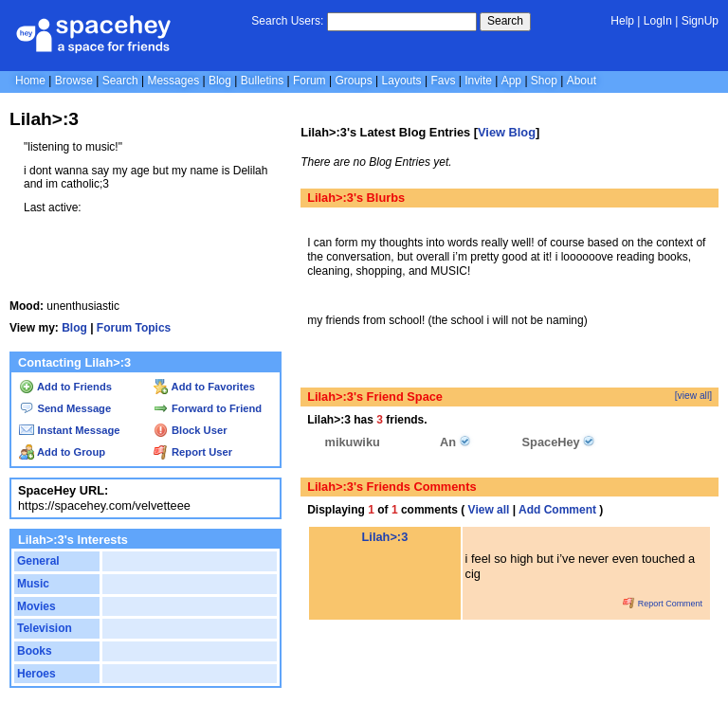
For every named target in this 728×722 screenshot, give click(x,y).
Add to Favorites (204, 387)
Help (622, 21)
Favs (443, 81)
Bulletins (262, 81)
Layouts (402, 81)
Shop (544, 81)
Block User (191, 430)
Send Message (65, 408)
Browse (74, 81)
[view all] (693, 396)
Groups (353, 81)
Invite (478, 81)
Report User (193, 452)
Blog (220, 81)
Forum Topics (134, 328)
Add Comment (557, 510)
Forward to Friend (208, 408)
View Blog (507, 132)
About (582, 81)
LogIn (658, 21)
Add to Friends (65, 387)
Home (30, 81)
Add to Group (62, 452)
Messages (173, 81)
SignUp (700, 21)
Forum (309, 81)
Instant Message (69, 430)
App (511, 81)
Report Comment (663, 604)
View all (489, 510)
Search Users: (287, 21)
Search (505, 21)
